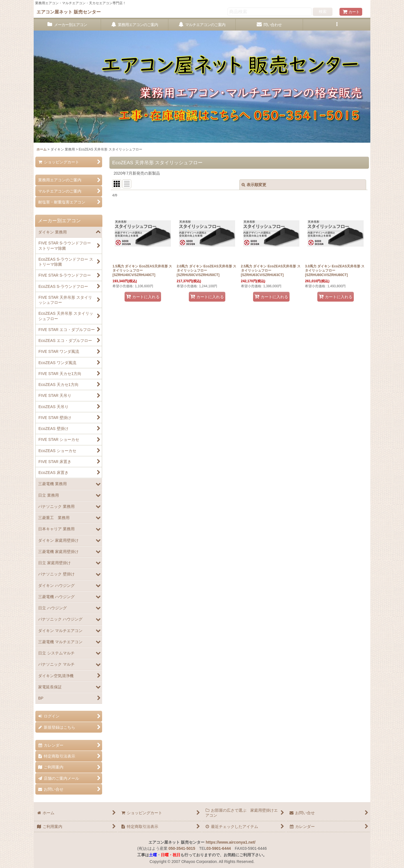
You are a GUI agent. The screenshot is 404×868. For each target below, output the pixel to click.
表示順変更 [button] (254, 185)
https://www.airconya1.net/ (230, 842)
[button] (337, 25)
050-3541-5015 (182, 848)
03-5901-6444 (218, 848)
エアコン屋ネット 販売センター (69, 12)
